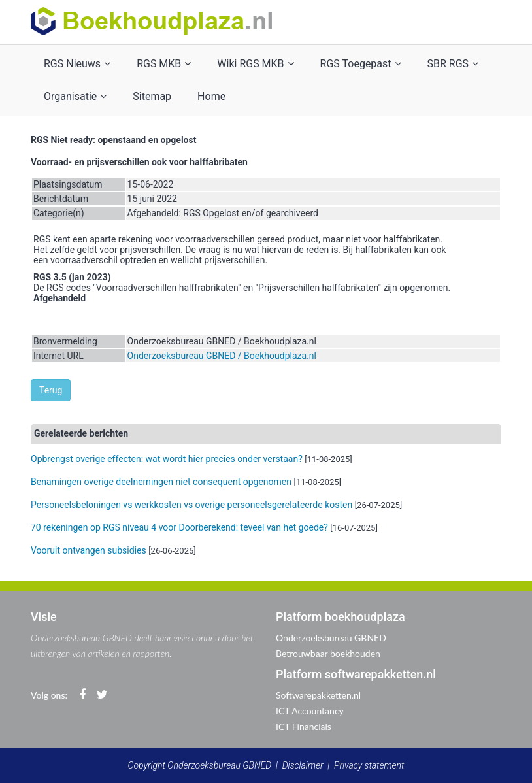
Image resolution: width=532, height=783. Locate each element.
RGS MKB (164, 64)
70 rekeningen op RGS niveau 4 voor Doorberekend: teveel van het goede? (179, 527)
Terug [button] (51, 390)
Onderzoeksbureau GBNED (331, 638)
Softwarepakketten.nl (318, 695)
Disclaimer (303, 765)
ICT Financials (304, 726)
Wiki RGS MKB (255, 64)
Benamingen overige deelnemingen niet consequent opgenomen (161, 482)
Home (211, 96)
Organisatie (75, 96)
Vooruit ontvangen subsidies (89, 550)
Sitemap (152, 96)
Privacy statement (369, 765)
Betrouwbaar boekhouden (328, 653)
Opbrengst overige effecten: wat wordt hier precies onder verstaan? (167, 459)
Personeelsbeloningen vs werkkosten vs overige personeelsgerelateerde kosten (191, 505)
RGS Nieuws (77, 64)
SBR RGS (453, 64)
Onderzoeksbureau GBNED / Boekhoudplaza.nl (222, 356)
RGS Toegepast (361, 64)
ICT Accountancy (310, 711)
